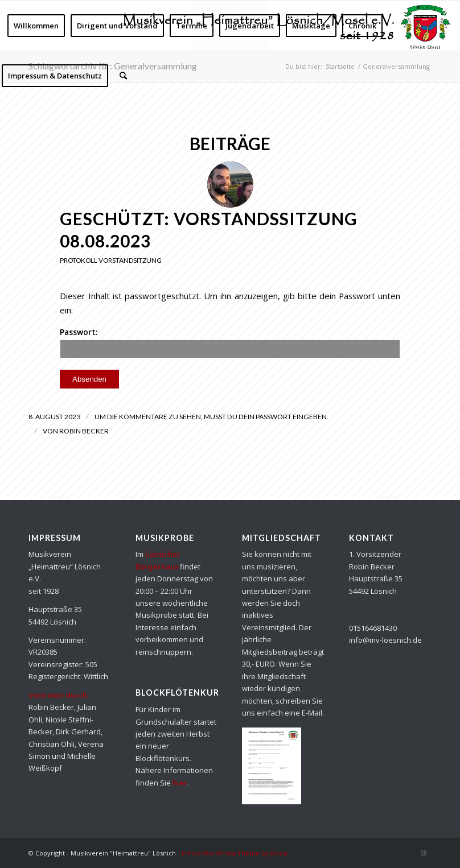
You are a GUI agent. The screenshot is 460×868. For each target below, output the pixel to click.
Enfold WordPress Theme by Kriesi (235, 853)
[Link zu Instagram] (423, 853)
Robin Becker (84, 431)
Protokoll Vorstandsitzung (111, 260)
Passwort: (230, 342)
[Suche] (123, 76)
